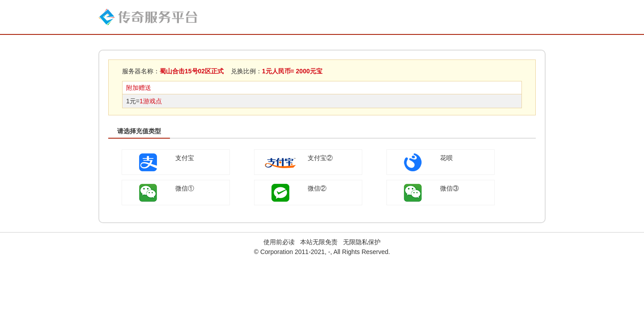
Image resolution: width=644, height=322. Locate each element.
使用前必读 (279, 242)
